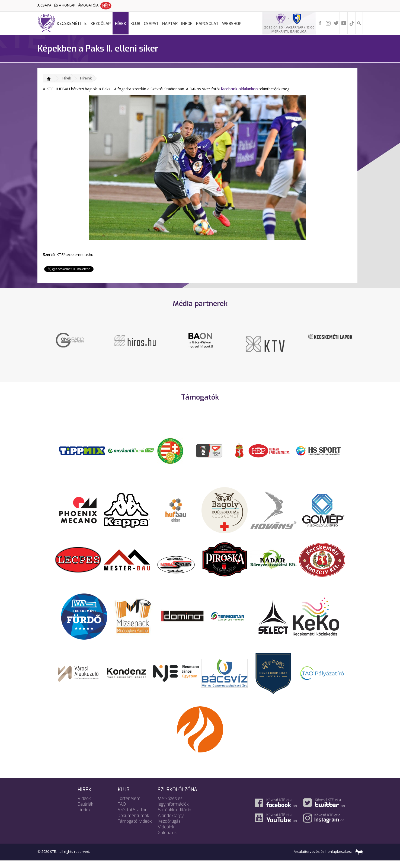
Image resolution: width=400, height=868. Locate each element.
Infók (187, 24)
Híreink (86, 78)
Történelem (129, 806)
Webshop (232, 24)
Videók (84, 806)
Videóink (166, 834)
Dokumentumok (133, 823)
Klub (135, 24)
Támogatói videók (135, 829)
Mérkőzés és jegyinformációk (173, 809)
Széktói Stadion (133, 817)
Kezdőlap (101, 24)
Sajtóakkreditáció (175, 817)
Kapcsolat (207, 24)
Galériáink (167, 840)
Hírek (121, 24)
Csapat (151, 24)
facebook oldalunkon (239, 89)
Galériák (85, 811)
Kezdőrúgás (169, 829)
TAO (122, 811)
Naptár (170, 24)
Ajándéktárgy (171, 823)
